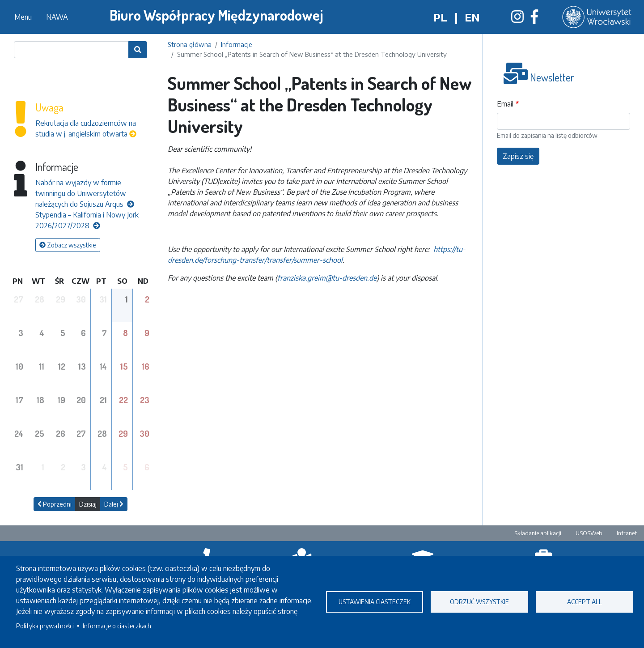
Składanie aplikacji (538, 533)
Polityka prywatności (45, 626)
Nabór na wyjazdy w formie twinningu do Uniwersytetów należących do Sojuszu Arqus (85, 193)
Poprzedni (55, 504)
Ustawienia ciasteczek (375, 602)
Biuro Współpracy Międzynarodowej (216, 15)
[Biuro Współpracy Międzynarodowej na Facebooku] (534, 19)
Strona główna (190, 44)
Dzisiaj (88, 504)
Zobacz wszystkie (68, 245)
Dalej (114, 504)
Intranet (627, 533)
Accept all (585, 602)
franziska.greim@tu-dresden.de (327, 278)
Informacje (237, 44)
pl (440, 17)
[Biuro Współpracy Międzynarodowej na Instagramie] (517, 19)
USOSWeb (589, 533)
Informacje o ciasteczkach (117, 626)
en (472, 17)
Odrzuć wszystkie (479, 602)
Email (505, 104)
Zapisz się (518, 156)
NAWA (57, 17)
